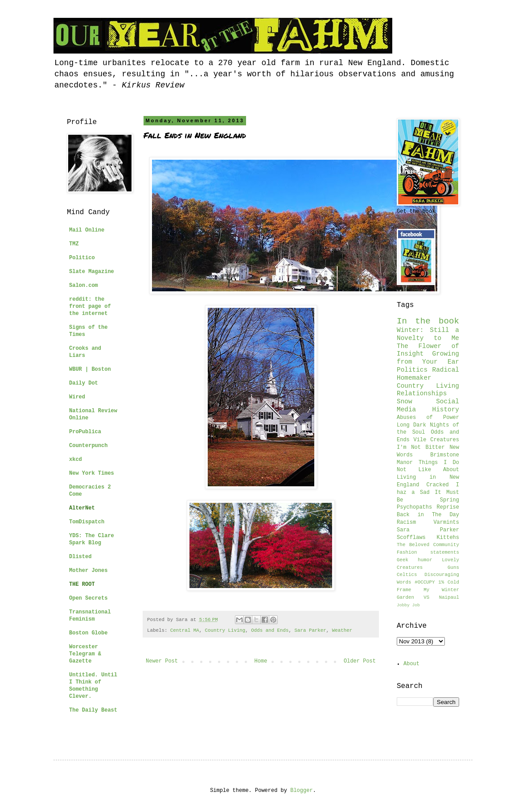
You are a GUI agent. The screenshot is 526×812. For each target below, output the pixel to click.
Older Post (360, 661)
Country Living (225, 630)
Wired (77, 397)
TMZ (74, 244)
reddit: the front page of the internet (90, 307)
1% (441, 582)
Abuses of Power (428, 418)
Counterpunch (88, 446)
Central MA (185, 630)
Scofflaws (411, 538)
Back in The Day (428, 515)
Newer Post (162, 661)
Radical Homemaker (428, 374)
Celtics (407, 575)
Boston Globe (88, 633)
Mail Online (87, 230)
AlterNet (82, 508)
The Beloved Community (428, 545)
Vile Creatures (436, 440)
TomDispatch (87, 522)
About (411, 664)
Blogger (301, 791)
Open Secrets (88, 598)
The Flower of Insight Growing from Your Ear (428, 354)
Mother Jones (88, 571)
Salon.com (84, 286)
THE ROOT (82, 584)
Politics (412, 370)
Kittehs (448, 538)
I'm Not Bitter (421, 447)
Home (261, 661)
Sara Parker (310, 630)
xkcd (76, 460)
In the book (428, 321)
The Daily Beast (93, 710)
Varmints (446, 522)
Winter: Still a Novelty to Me (428, 334)
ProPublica (85, 432)
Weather (342, 630)
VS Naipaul (441, 597)
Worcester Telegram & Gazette (85, 654)
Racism (406, 522)
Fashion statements (428, 552)
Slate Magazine (92, 272)
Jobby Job (408, 605)
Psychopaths (414, 507)
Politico (82, 258)
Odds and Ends (270, 630)
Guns (453, 568)
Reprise (448, 507)
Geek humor (415, 560)
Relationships (422, 394)
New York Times (92, 473)
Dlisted (80, 557)
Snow (405, 402)
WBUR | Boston (90, 369)
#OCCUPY (425, 582)
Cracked (437, 485)
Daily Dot (84, 383)
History (446, 410)
